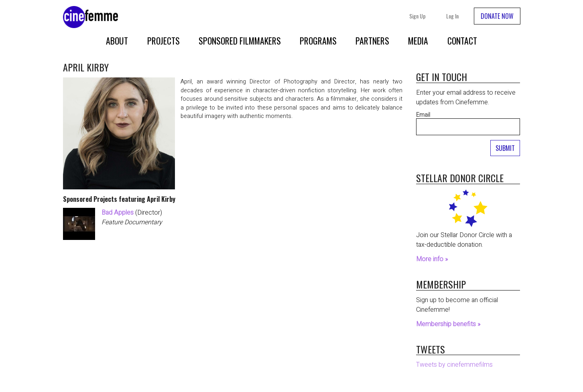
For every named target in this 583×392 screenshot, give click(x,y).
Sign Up (417, 16)
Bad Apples (118, 213)
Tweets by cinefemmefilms (454, 365)
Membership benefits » (448, 324)
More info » (432, 259)
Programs (318, 41)
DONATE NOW (497, 16)
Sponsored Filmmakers (240, 41)
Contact (462, 41)
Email (423, 115)
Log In (452, 16)
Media (418, 41)
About (117, 41)
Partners (372, 41)
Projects (164, 41)
